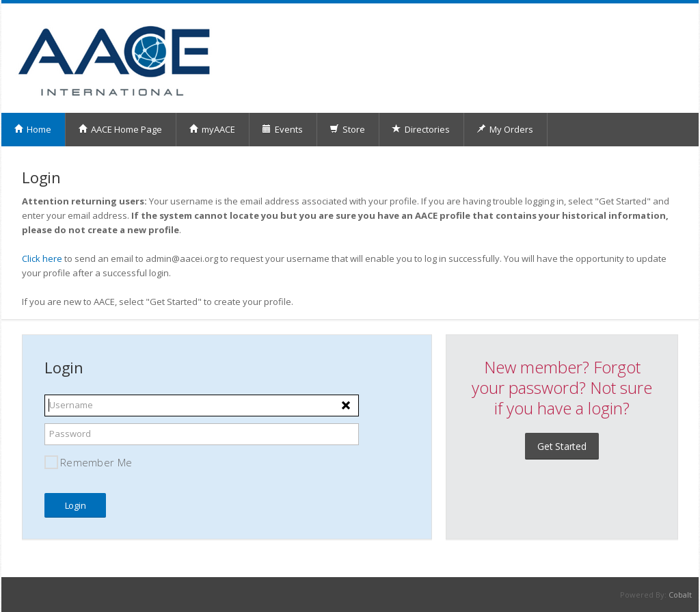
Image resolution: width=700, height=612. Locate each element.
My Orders (505, 129)
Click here (42, 258)
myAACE (212, 129)
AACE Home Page (120, 129)
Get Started (562, 446)
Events (282, 129)
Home (32, 129)
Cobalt (680, 595)
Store (347, 129)
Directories (421, 129)
